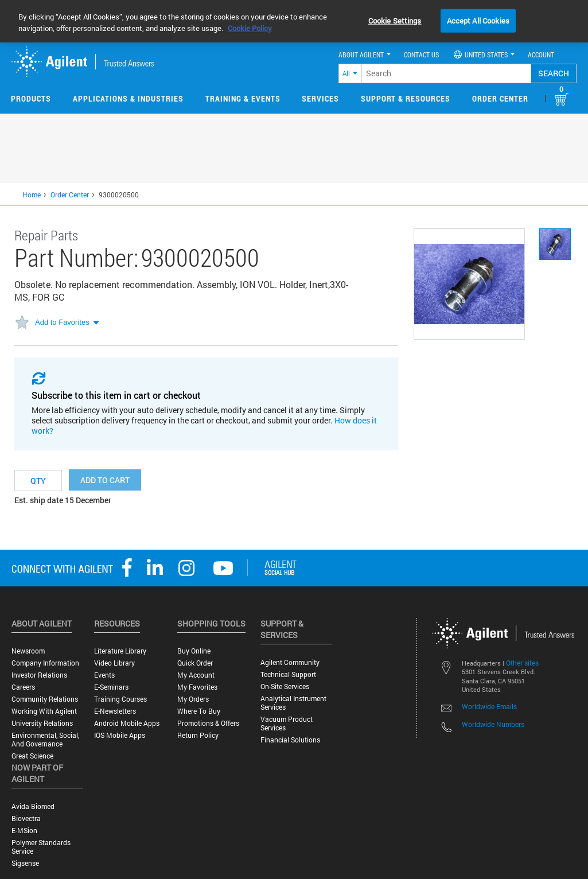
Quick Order (195, 663)
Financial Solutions (290, 740)
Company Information (45, 663)
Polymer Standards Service (41, 847)
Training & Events (243, 98)
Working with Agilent (44, 711)
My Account (196, 675)
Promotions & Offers (208, 723)
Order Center (500, 98)
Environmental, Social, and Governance (45, 740)
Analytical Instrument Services (293, 703)
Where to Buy (199, 711)
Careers (23, 687)
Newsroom (28, 651)
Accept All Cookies (478, 20)
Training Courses (120, 699)
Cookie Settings (395, 20)
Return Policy (198, 735)
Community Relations (45, 699)
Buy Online (194, 651)
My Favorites (197, 687)
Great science (32, 756)
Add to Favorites (62, 322)
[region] (294, 21)
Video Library (114, 663)
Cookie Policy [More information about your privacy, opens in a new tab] (250, 28)
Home (32, 195)
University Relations (42, 723)
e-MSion (24, 831)
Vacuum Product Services (287, 724)
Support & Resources (406, 98)
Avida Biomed (33, 806)
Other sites (522, 663)
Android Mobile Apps (127, 723)
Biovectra (26, 818)
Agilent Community (290, 662)
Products (31, 98)
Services (320, 98)
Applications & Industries (128, 98)
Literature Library (120, 651)
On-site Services (285, 687)
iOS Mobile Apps (120, 735)
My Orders (193, 699)
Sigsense (25, 863)
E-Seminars (111, 687)
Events (104, 675)
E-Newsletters (115, 711)
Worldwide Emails (489, 706)
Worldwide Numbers (493, 724)
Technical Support (288, 674)
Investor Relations (39, 675)
